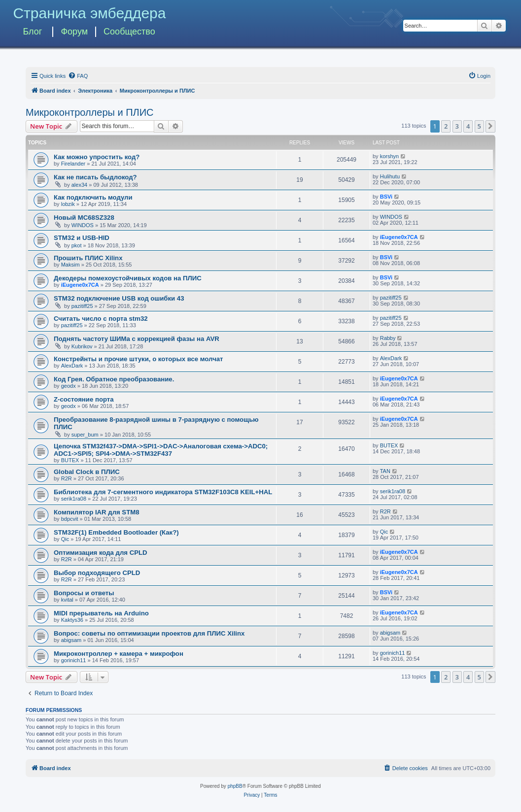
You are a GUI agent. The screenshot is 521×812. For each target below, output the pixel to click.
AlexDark (72, 366)
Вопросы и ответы (84, 593)
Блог (32, 32)
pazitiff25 (82, 306)
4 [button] (468, 126)
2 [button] (446, 126)
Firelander (73, 164)
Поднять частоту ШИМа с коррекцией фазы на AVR (137, 339)
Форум (74, 32)
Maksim (70, 265)
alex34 (79, 185)
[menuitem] (78, 76)
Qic (65, 539)
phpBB (235, 786)
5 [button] (479, 126)
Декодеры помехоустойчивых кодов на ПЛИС (128, 278)
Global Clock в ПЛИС (87, 472)
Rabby (388, 338)
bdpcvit (70, 519)
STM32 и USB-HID (82, 238)
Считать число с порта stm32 (101, 319)
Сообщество (129, 32)
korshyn (390, 156)
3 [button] (457, 126)
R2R (67, 478)
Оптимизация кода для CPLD (101, 553)
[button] (490, 126)
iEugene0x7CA (399, 237)
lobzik (68, 204)
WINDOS (83, 225)
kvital (67, 600)
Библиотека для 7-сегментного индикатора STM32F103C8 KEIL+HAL (163, 492)
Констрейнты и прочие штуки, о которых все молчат (139, 359)
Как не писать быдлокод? (95, 177)
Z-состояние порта (84, 399)
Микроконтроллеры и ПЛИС (90, 112)
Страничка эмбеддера (89, 13)
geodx (69, 386)
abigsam (71, 640)
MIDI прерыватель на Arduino (101, 613)
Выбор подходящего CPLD (97, 573)
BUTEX (70, 460)
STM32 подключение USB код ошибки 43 (119, 298)
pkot (77, 245)
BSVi (386, 197)
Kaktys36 (72, 620)
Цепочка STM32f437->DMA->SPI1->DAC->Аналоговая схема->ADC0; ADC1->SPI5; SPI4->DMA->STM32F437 (161, 450)
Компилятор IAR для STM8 (97, 512)
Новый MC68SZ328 (84, 218)
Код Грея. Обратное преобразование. (114, 379)
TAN (385, 471)
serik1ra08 (74, 499)
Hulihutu (390, 176)
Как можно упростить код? (97, 157)
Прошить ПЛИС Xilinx (88, 258)
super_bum (85, 435)
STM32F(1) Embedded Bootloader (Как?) (116, 532)
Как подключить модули (93, 197)
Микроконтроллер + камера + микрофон (119, 654)
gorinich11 (74, 660)
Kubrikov (82, 346)
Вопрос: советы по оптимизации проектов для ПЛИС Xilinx (149, 633)
